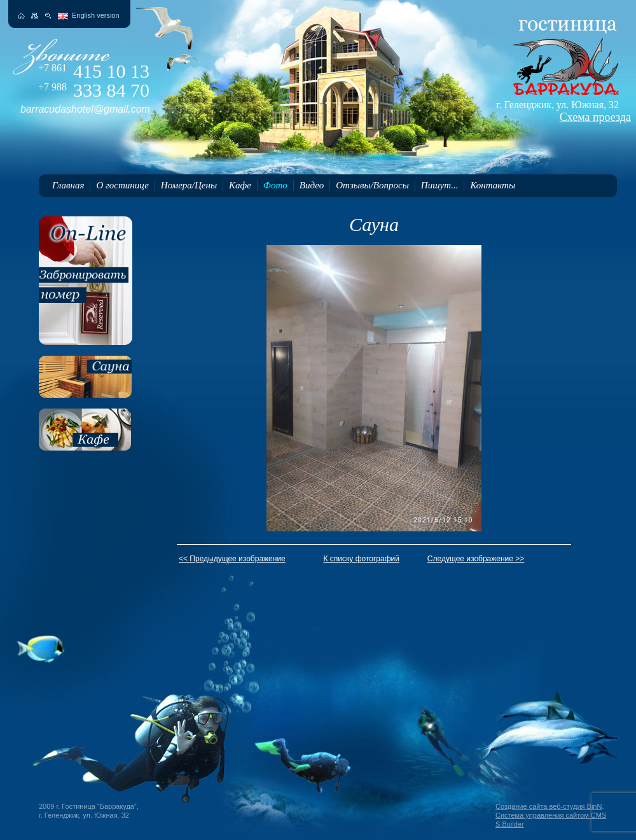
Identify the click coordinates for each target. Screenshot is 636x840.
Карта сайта (35, 16)
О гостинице (122, 185)
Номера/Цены (189, 185)
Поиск (48, 16)
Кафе (240, 185)
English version (96, 15)
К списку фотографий (361, 559)
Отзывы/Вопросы (372, 185)
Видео (312, 185)
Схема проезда (595, 117)
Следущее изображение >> (476, 559)
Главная (68, 185)
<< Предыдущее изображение (232, 559)
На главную (21, 16)
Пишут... (440, 185)
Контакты (493, 185)
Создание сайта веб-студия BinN (549, 806)
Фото (275, 185)
